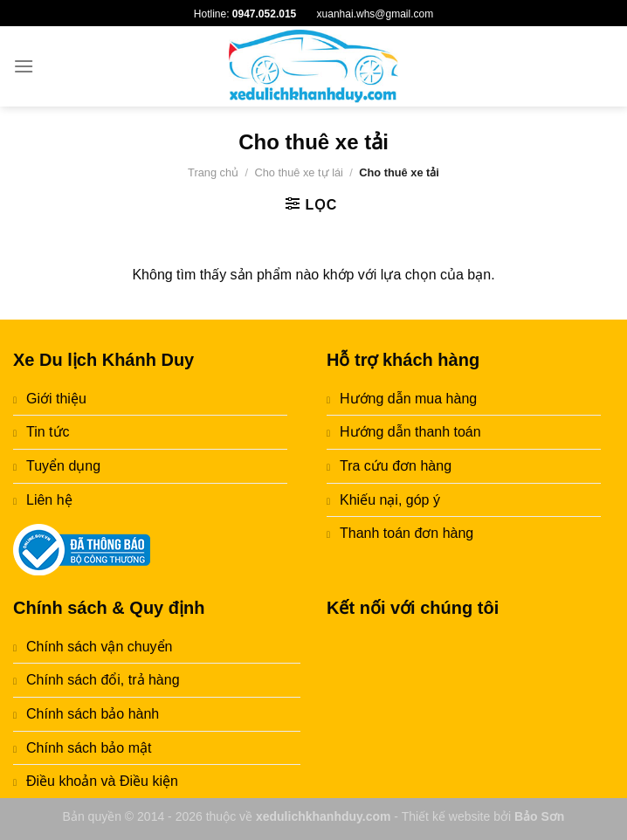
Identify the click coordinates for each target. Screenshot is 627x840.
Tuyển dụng (63, 466)
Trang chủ (213, 172)
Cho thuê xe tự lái (298, 172)
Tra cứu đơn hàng (396, 466)
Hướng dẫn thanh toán (410, 432)
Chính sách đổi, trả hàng (103, 680)
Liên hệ (49, 500)
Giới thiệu (56, 399)
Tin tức (48, 432)
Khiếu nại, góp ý (390, 500)
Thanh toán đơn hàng (407, 533)
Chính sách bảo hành (93, 714)
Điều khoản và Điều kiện (102, 781)
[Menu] (24, 66)
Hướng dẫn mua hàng (408, 399)
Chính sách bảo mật (89, 748)
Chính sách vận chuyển (99, 647)
